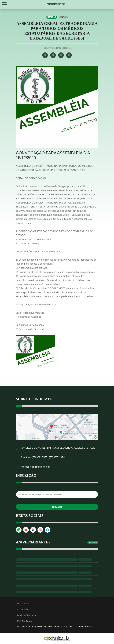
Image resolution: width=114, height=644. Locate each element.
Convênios (24, 609)
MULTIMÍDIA (24, 621)
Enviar (57, 507)
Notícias (22, 604)
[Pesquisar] (109, 4)
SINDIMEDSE (56, 4)
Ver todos (93, 542)
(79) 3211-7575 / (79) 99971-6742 (49, 457)
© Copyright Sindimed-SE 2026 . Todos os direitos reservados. (55, 627)
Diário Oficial (26, 615)
